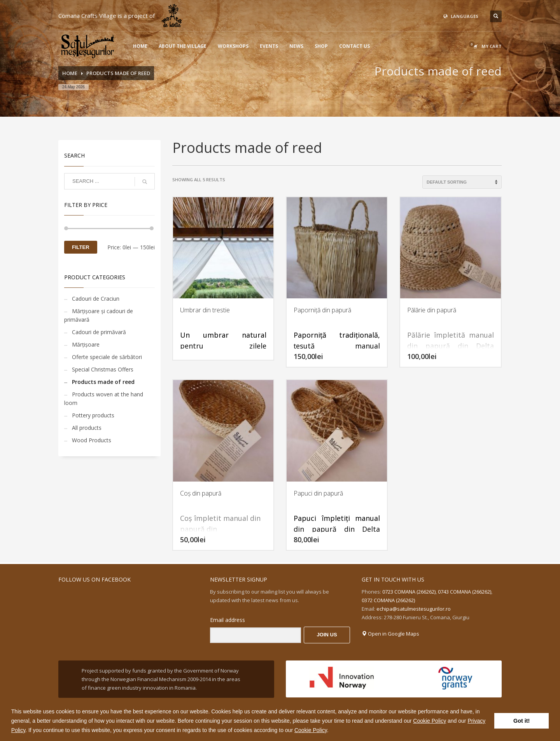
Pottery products (93, 415)
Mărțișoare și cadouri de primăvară (99, 315)
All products (87, 428)
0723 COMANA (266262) (409, 592)
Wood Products (92, 440)
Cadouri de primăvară (99, 332)
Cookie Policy (430, 721)
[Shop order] (462, 182)
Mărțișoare (86, 344)
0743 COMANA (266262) (465, 592)
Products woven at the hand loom (104, 399)
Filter (81, 247)
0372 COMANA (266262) (388, 600)
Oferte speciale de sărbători (107, 357)
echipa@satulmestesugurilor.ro (414, 609)
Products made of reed (103, 382)
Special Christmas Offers (103, 369)
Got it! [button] (521, 721)
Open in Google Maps (390, 634)
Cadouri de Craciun (96, 299)
